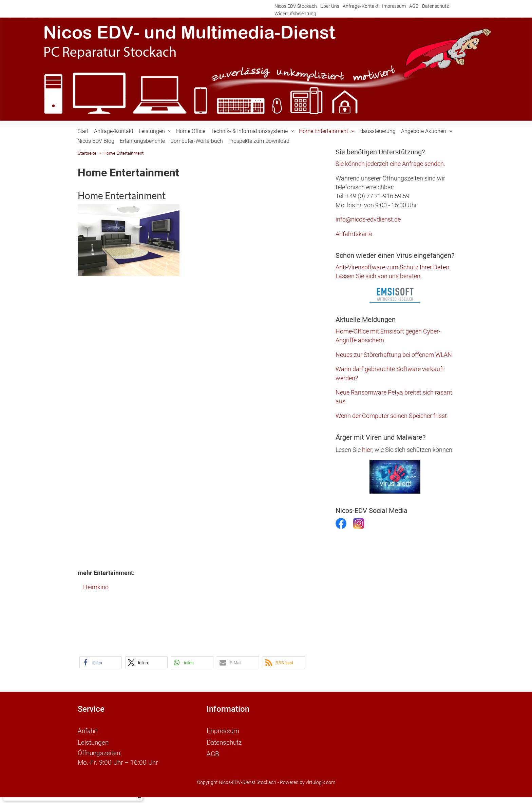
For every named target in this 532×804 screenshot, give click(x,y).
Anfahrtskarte (354, 234)
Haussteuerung (377, 131)
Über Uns (330, 6)
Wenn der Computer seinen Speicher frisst (391, 416)
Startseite (87, 153)
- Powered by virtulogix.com (306, 778)
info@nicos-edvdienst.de (368, 219)
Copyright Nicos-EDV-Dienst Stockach (237, 778)
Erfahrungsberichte (142, 141)
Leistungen (152, 131)
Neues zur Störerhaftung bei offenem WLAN (394, 355)
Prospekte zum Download (259, 141)
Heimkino (96, 587)
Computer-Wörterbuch (197, 141)
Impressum (394, 6)
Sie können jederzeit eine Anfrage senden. (390, 164)
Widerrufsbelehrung (295, 14)
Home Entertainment (324, 131)
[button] (101, 662)
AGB (414, 6)
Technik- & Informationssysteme (249, 131)
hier (367, 450)
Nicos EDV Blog (96, 141)
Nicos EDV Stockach (296, 6)
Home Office (191, 131)
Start (83, 131)
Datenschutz (435, 6)
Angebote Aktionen (424, 131)
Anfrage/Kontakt (361, 6)
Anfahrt (88, 730)
